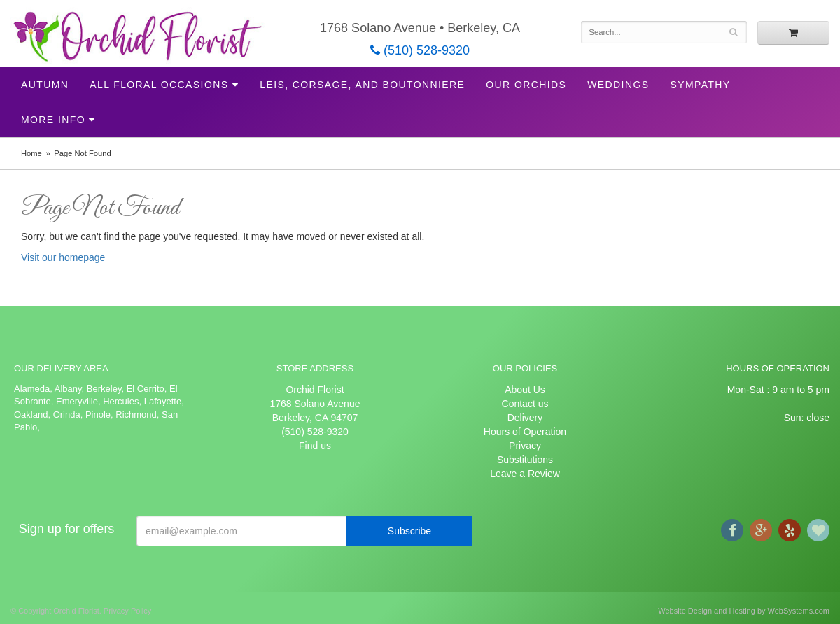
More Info (53, 120)
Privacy (525, 446)
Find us (315, 446)
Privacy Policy (127, 611)
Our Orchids (526, 85)
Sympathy (700, 85)
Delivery (525, 418)
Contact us (525, 404)
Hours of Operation (525, 432)
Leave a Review (525, 474)
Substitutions (525, 460)
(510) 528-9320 (420, 50)
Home (31, 153)
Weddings (618, 85)
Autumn (45, 85)
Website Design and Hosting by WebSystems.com (744, 611)
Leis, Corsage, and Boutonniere (362, 85)
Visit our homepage (63, 257)
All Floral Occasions (159, 85)
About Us (525, 390)
